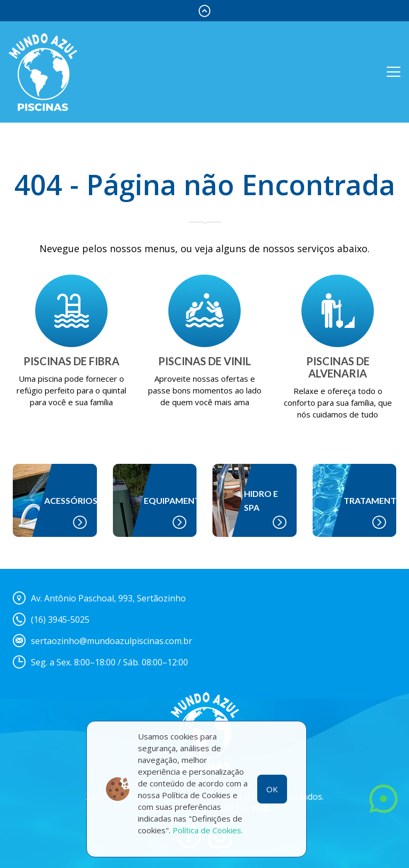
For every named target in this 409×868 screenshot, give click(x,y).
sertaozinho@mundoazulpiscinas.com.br (112, 641)
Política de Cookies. (208, 830)
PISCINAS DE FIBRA (71, 361)
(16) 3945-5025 (60, 620)
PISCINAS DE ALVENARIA (338, 367)
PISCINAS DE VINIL (204, 361)
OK (272, 789)
